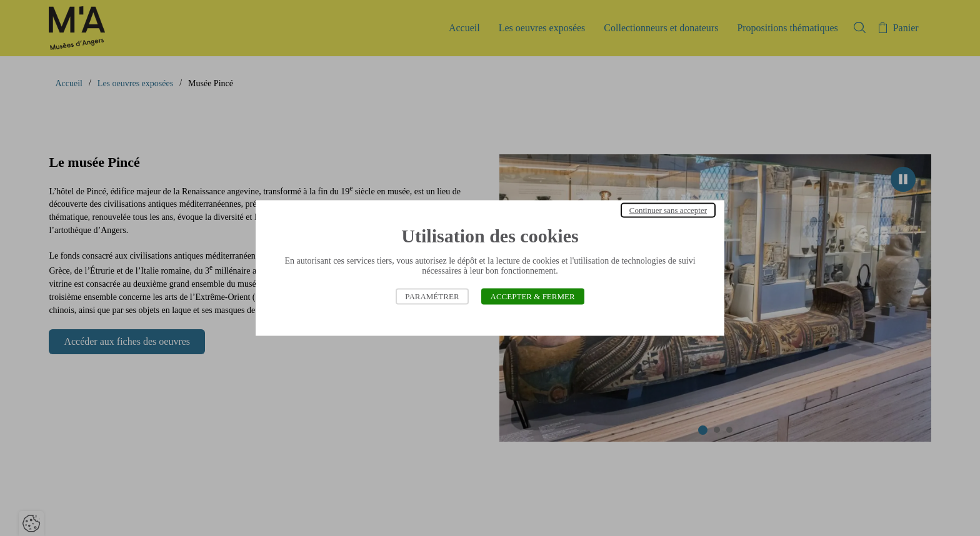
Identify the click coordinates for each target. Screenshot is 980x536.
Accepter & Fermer (533, 296)
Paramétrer (432, 296)
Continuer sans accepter (668, 210)
